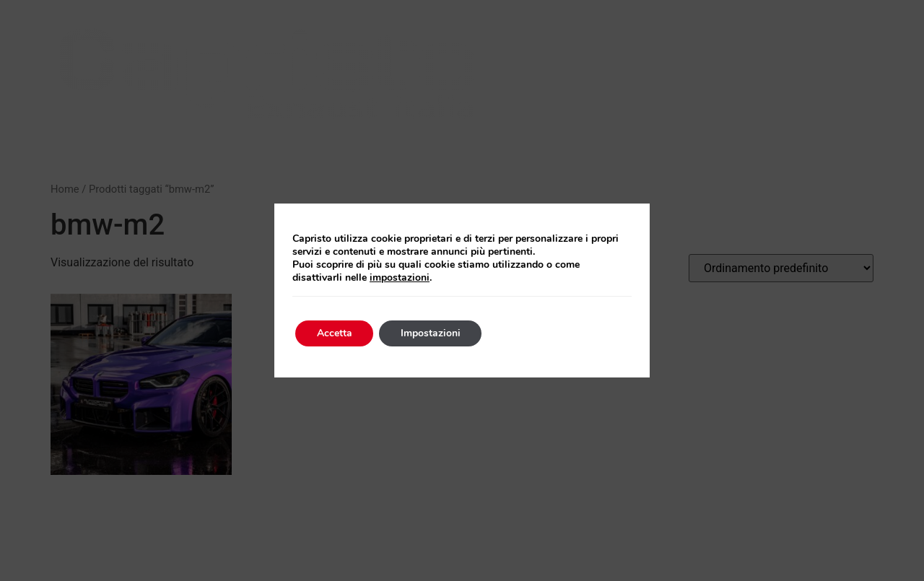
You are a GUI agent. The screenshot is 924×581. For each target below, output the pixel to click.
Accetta (335, 333)
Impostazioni (431, 333)
